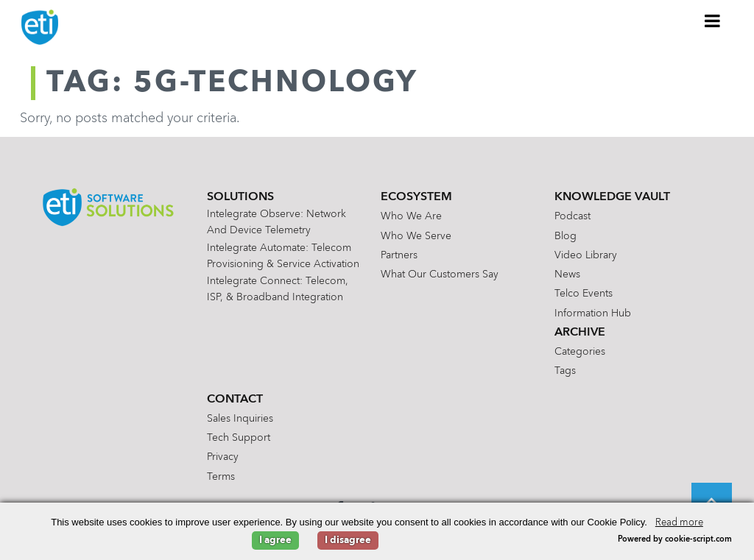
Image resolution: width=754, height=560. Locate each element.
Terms (221, 477)
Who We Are (411, 216)
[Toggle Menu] (713, 21)
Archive (580, 333)
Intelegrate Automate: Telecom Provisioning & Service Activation (283, 256)
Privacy (223, 457)
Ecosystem (416, 197)
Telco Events (584, 294)
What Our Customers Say (440, 274)
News (567, 274)
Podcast (572, 216)
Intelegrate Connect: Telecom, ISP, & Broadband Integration (278, 289)
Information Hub (593, 313)
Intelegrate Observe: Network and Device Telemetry (276, 222)
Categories (580, 352)
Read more (679, 523)
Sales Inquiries (240, 419)
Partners (399, 255)
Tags (565, 371)
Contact (235, 400)
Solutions (240, 197)
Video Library (586, 255)
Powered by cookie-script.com (675, 540)
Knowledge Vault (612, 197)
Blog (565, 236)
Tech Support (239, 438)
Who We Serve (416, 236)
